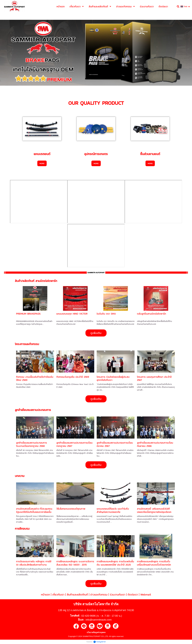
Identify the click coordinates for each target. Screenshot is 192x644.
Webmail (146, 595)
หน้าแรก (45, 595)
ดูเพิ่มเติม (96, 333)
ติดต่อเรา (133, 595)
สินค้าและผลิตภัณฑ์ (77, 595)
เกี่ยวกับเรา (58, 595)
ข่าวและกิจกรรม (99, 595)
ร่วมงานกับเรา (118, 595)
